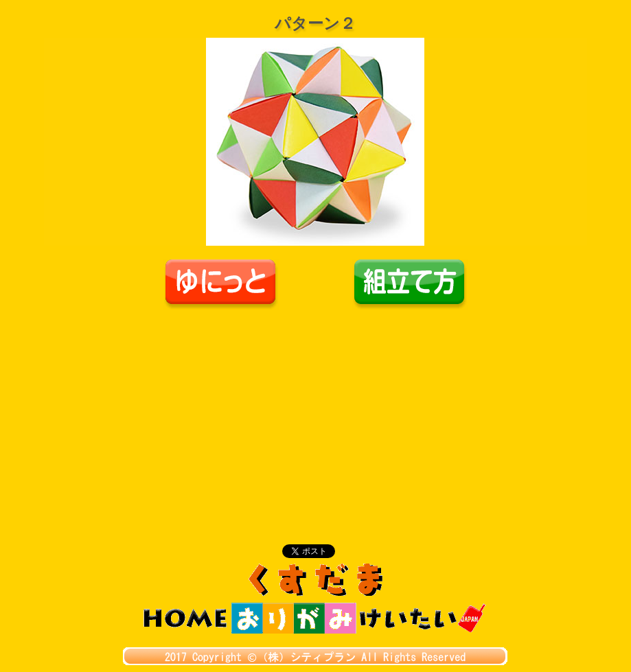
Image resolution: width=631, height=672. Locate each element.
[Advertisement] (316, 413)
